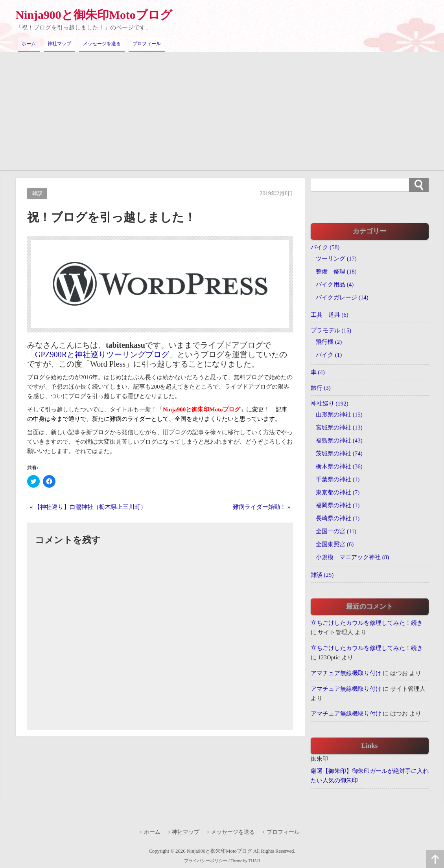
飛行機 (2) (329, 341)
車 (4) (318, 372)
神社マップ (59, 44)
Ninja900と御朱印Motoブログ (94, 15)
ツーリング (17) (336, 258)
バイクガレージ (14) (342, 297)
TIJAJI (254, 861)
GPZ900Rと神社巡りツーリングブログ (102, 354)
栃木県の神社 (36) (339, 466)
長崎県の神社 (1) (338, 518)
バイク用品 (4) (335, 284)
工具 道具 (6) (330, 315)
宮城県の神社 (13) (339, 428)
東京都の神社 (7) (338, 492)
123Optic (329, 657)
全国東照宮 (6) (335, 544)
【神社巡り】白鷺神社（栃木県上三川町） (90, 507)
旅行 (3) (321, 388)
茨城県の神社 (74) (339, 453)
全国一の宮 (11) (336, 531)
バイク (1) (329, 354)
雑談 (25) (322, 575)
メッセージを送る (102, 44)
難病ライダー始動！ (259, 507)
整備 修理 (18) (336, 271)
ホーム (29, 44)
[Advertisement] (222, 111)
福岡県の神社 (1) (338, 505)
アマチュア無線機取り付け (346, 673)
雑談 (37, 193)
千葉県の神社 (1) (338, 479)
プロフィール (147, 44)
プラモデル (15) (331, 330)
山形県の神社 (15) (339, 415)
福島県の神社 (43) (339, 440)
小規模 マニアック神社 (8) (352, 557)
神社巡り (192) (330, 404)
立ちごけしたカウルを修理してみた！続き (367, 623)
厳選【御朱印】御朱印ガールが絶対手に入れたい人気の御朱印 (370, 776)
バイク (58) (325, 247)
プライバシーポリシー (206, 861)
